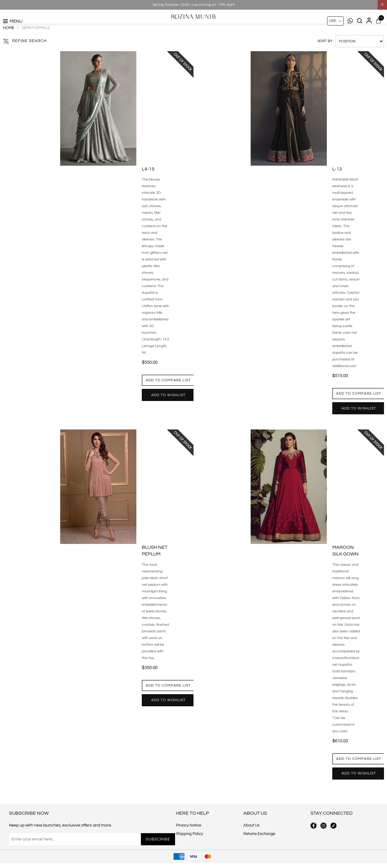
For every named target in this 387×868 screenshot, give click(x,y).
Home (9, 41)
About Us (251, 842)
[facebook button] (314, 842)
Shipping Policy (189, 850)
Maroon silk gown (345, 564)
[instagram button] (324, 842)
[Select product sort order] (360, 55)
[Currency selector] (335, 21)
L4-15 (148, 182)
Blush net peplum (155, 564)
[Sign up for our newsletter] (74, 856)
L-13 (337, 182)
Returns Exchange (259, 850)
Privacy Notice (189, 842)
